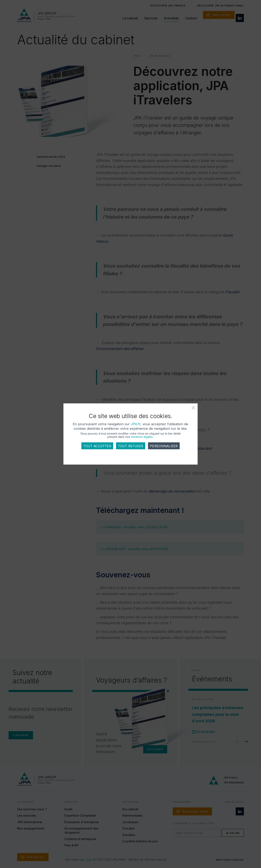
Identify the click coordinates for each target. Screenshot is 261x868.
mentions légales (142, 439)
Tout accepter (97, 448)
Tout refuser (131, 448)
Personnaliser (164, 448)
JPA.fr (136, 426)
